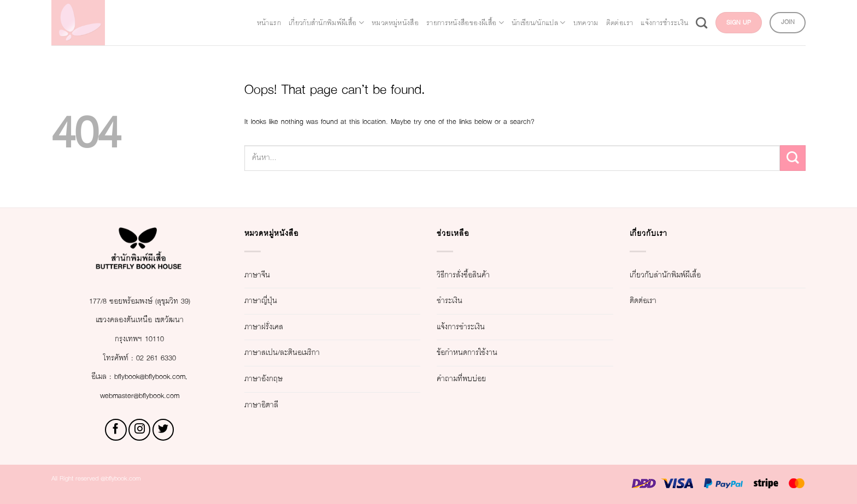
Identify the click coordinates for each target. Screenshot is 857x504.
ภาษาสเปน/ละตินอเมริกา (301, 352)
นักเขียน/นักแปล (572, 13)
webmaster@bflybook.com (139, 396)
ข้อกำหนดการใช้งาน (484, 352)
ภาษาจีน (264, 275)
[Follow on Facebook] (116, 430)
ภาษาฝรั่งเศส (274, 327)
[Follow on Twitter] (163, 430)
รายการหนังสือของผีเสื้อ (470, 13)
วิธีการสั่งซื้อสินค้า (478, 275)
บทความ (638, 13)
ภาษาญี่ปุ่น (269, 301)
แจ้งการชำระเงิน (746, 13)
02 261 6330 (163, 358)
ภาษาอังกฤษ (273, 379)
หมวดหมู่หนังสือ (372, 13)
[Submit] (793, 158)
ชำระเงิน (457, 301)
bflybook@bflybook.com (154, 376)
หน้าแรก (196, 13)
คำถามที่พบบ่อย (473, 379)
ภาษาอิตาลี (270, 405)
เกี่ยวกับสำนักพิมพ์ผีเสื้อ (275, 13)
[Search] (796, 12)
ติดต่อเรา (683, 13)
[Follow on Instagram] (139, 430)
